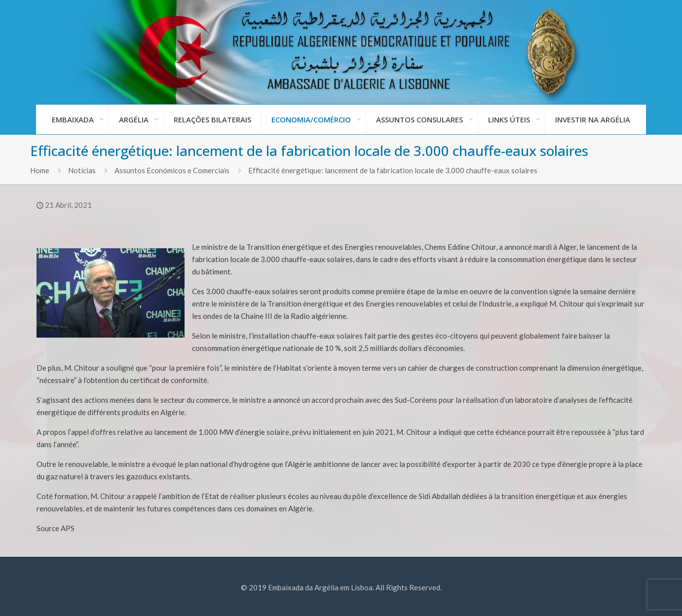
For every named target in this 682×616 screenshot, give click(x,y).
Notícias (82, 170)
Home (40, 170)
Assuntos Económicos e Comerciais (172, 170)
